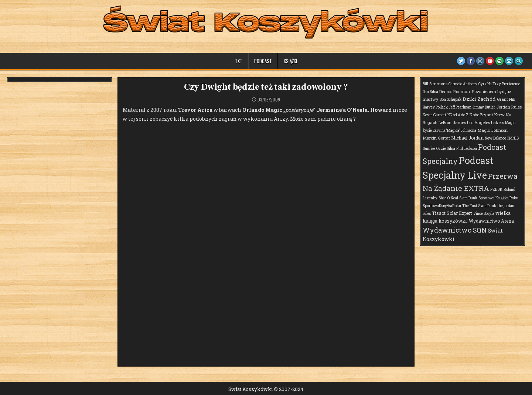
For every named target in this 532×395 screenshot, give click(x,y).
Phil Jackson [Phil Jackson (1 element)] (467, 149)
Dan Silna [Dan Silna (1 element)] (430, 92)
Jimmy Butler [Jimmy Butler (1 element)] (484, 107)
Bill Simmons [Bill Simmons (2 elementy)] (435, 84)
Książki (290, 61)
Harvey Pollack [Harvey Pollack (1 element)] (435, 107)
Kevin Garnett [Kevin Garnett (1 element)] (434, 115)
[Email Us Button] (509, 61)
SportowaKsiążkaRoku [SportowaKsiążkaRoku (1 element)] (442, 206)
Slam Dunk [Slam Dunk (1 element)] (468, 198)
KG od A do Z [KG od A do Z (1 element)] (458, 115)
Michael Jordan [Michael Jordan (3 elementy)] (467, 138)
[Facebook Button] (471, 61)
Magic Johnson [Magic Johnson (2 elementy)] (492, 130)
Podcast (263, 61)
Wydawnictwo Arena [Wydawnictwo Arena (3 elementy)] (491, 221)
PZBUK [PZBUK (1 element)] (496, 190)
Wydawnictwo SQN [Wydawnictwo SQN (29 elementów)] (455, 230)
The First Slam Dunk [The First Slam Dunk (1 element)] (479, 206)
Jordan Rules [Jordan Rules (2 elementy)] (509, 107)
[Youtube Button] (490, 61)
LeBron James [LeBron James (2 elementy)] (452, 122)
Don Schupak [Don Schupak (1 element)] (451, 99)
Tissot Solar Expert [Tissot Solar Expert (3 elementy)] (452, 213)
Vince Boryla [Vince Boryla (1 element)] (484, 214)
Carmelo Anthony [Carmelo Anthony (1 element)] (463, 84)
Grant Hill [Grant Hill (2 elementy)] (506, 99)
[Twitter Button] (461, 61)
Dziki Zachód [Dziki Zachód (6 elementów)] (479, 99)
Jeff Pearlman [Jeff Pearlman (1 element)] (460, 107)
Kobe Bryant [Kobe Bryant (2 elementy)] (481, 115)
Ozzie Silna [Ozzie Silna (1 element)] (446, 149)
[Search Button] (519, 61)
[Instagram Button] (480, 61)
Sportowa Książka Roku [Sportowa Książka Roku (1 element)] (498, 198)
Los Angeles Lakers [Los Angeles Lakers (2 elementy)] (485, 122)
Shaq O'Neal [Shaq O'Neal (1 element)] (448, 198)
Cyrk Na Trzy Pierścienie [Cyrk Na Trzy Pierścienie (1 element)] (499, 84)
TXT (239, 61)
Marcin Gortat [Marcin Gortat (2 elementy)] (436, 138)
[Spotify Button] (499, 61)
